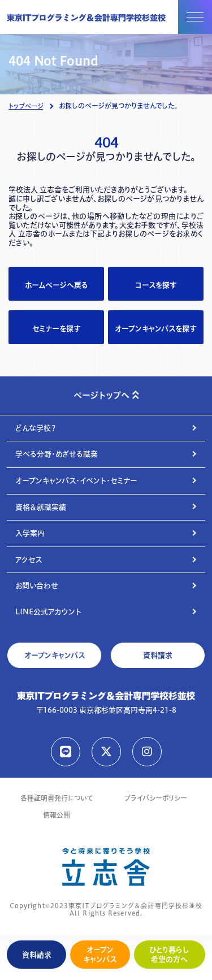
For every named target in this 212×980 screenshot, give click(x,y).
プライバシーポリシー (156, 798)
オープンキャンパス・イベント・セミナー (76, 480)
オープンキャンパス (100, 954)
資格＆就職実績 (41, 507)
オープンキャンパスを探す (155, 328)
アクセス (29, 560)
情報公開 (57, 815)
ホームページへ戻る (57, 285)
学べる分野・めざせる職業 (57, 454)
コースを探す (156, 285)
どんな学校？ (36, 428)
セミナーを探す (56, 328)
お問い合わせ (37, 586)
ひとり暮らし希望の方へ (169, 954)
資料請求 (37, 955)
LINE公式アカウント (48, 612)
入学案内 (30, 533)
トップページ (26, 106)
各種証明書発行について (57, 798)
